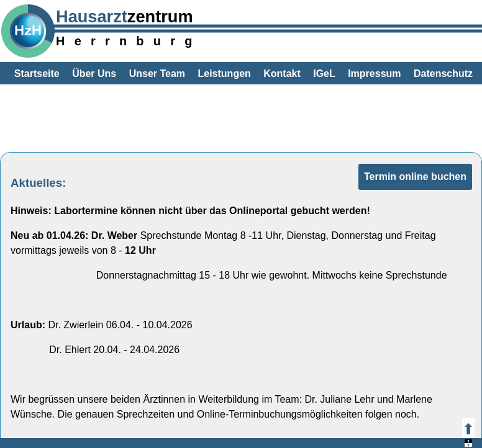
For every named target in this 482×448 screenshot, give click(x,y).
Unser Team (157, 74)
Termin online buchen (415, 177)
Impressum (374, 74)
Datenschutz (443, 74)
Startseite (37, 74)
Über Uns (94, 74)
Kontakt (282, 74)
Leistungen (224, 74)
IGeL (324, 74)
